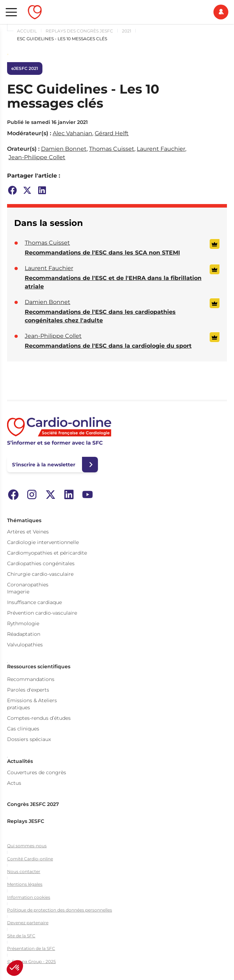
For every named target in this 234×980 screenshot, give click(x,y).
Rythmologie (23, 623)
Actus (14, 783)
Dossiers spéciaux (29, 739)
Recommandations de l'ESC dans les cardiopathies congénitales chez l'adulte (100, 316)
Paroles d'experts (28, 690)
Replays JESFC (26, 821)
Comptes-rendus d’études (39, 718)
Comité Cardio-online (30, 859)
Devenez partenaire (28, 923)
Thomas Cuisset (112, 149)
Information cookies (29, 897)
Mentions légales (25, 884)
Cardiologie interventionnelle (43, 542)
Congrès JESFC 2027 (33, 804)
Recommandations (31, 679)
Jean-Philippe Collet (37, 157)
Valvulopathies (25, 645)
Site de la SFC (21, 936)
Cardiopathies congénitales (41, 563)
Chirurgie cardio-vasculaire (40, 574)
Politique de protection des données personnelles (60, 910)
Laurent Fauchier (161, 149)
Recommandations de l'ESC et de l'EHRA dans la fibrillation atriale (113, 282)
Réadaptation (24, 634)
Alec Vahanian (72, 133)
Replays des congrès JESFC (79, 31)
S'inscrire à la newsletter (44, 465)
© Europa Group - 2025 (31, 961)
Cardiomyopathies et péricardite (47, 553)
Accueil (27, 31)
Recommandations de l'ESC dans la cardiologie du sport (108, 346)
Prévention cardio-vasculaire (42, 613)
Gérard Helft (112, 133)
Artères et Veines (28, 532)
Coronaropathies (28, 585)
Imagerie (18, 592)
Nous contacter (24, 871)
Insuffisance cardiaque (34, 602)
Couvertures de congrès (37, 772)
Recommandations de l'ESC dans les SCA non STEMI (102, 253)
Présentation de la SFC (31, 948)
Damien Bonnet (64, 149)
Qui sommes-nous (27, 846)
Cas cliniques (23, 729)
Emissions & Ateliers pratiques (32, 704)
